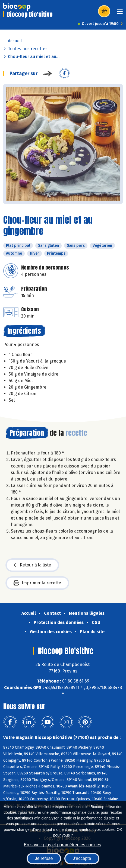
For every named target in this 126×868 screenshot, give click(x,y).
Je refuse (44, 858)
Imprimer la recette (37, 583)
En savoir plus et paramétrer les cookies (63, 845)
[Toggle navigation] (120, 13)
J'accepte (82, 858)
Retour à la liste (32, 565)
